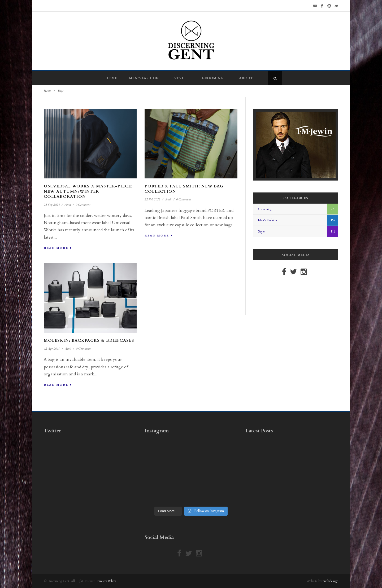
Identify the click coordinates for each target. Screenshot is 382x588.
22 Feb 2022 (152, 199)
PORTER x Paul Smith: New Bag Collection (184, 189)
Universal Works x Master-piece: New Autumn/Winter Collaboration (88, 191)
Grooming (213, 78)
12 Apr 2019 (52, 349)
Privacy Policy (107, 581)
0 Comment (83, 205)
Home (111, 78)
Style (180, 78)
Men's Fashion (268, 220)
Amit (68, 205)
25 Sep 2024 (52, 205)
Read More (58, 248)
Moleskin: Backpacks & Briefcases (89, 340)
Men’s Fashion (144, 78)
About (246, 78)
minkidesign (330, 581)
